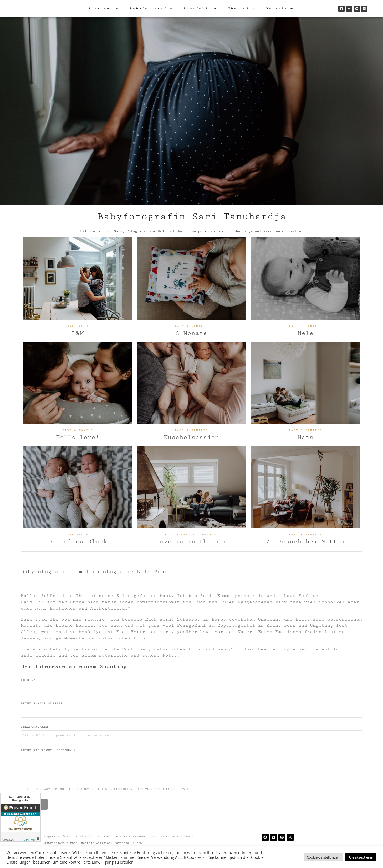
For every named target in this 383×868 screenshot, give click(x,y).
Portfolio (200, 9)
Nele (305, 333)
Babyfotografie (151, 9)
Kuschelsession (191, 437)
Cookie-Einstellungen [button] (323, 857)
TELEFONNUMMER (34, 727)
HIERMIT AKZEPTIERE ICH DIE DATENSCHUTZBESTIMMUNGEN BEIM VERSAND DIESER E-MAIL (108, 789)
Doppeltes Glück (78, 542)
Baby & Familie (191, 326)
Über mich (242, 9)
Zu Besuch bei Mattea (305, 542)
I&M (78, 333)
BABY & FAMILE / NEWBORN (191, 535)
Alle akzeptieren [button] (361, 857)
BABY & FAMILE (78, 430)
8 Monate (191, 333)
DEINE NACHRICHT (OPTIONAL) (48, 750)
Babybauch (78, 326)
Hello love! (78, 437)
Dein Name (30, 680)
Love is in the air (191, 542)
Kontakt (280, 9)
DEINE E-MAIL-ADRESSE (42, 704)
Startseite (104, 9)
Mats (305, 437)
